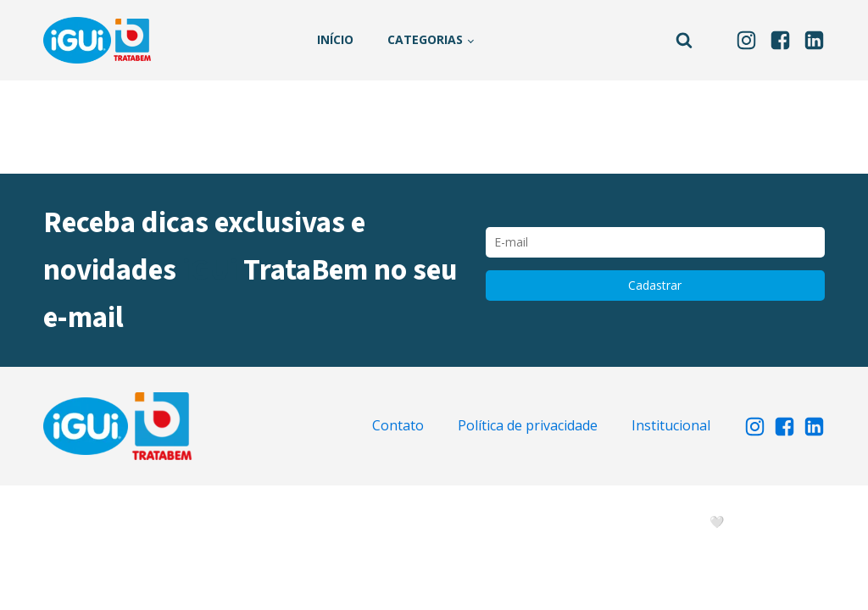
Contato (398, 425)
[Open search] (684, 40)
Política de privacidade (528, 425)
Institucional (671, 425)
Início (335, 39)
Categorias (425, 39)
